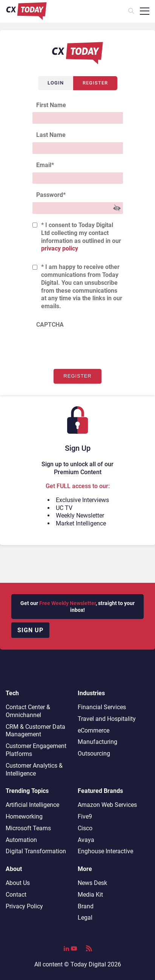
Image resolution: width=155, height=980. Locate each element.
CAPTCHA (50, 325)
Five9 (85, 816)
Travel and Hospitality (107, 719)
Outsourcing (94, 753)
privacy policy (60, 248)
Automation (21, 840)
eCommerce (94, 730)
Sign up (30, 630)
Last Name (51, 135)
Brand (86, 906)
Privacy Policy (24, 906)
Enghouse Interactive (105, 851)
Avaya (86, 840)
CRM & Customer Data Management (35, 731)
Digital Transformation (36, 851)
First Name (51, 105)
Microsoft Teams (28, 828)
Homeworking (24, 816)
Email (45, 165)
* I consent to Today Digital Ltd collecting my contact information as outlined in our (81, 237)
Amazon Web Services (107, 805)
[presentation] (90, 347)
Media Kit (90, 895)
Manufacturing (97, 742)
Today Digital (88, 964)
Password (51, 195)
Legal (85, 918)
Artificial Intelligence (32, 805)
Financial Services (102, 707)
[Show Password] (117, 208)
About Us (18, 883)
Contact (16, 895)
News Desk (92, 883)
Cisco (85, 828)
